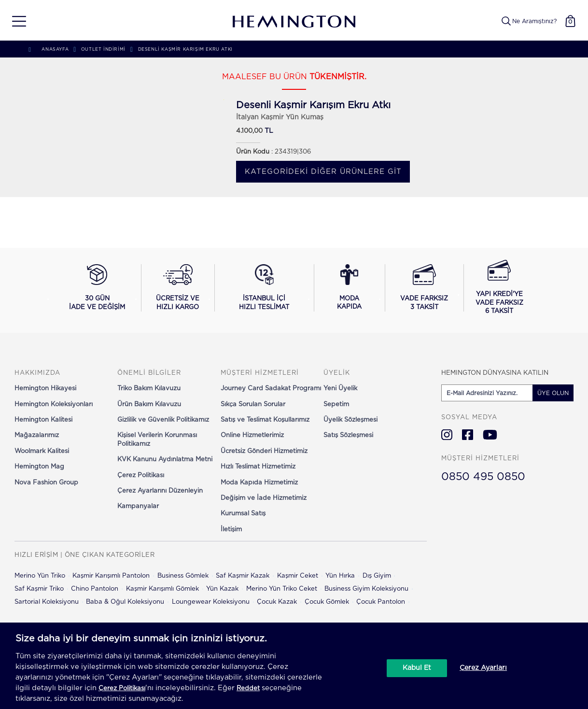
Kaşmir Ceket (298, 576)
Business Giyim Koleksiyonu (366, 589)
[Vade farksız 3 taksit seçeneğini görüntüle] (424, 288)
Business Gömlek (183, 576)
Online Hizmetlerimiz (252, 435)
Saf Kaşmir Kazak (243, 576)
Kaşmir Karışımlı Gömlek (162, 589)
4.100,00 (249, 131)
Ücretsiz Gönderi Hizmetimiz (264, 451)
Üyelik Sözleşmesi (350, 420)
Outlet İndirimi (103, 50)
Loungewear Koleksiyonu (211, 602)
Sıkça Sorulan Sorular (253, 404)
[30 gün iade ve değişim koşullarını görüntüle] (97, 288)
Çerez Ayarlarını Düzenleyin (160, 491)
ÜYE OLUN (553, 393)
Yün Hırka (340, 576)
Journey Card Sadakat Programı (271, 389)
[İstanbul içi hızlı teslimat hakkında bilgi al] (264, 288)
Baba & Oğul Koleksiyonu (125, 602)
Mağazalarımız (37, 435)
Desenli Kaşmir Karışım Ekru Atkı (185, 50)
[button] (16, 21)
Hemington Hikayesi (45, 389)
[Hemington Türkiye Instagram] (447, 435)
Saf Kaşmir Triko (39, 589)
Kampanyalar (138, 506)
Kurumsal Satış (243, 514)
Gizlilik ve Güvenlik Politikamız (163, 420)
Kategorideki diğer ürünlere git (323, 172)
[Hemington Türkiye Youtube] (490, 435)
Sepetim (336, 404)
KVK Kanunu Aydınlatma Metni (165, 460)
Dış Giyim (377, 576)
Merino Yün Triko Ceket (282, 589)
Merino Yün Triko (40, 576)
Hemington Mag (39, 467)
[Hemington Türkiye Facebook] (468, 435)
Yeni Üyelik (340, 389)
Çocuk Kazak (277, 602)
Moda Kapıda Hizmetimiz (259, 483)
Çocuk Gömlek (327, 602)
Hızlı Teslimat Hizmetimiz (258, 467)
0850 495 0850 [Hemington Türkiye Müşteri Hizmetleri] (483, 477)
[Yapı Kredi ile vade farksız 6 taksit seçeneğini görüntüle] (499, 288)
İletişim (231, 530)
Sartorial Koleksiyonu (47, 602)
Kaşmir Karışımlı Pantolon (111, 576)
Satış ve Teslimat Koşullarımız (265, 420)
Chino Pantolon (95, 589)
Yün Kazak (222, 589)
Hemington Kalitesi (43, 420)
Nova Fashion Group (46, 483)
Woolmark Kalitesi (42, 451)
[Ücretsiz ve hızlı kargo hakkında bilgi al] (178, 288)
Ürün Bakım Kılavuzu (149, 404)
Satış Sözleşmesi (348, 435)
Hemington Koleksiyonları (54, 404)
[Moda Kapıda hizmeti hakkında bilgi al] (350, 288)
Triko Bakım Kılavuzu (149, 389)
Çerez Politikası (141, 475)
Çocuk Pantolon (381, 602)
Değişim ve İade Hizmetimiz (264, 498)
